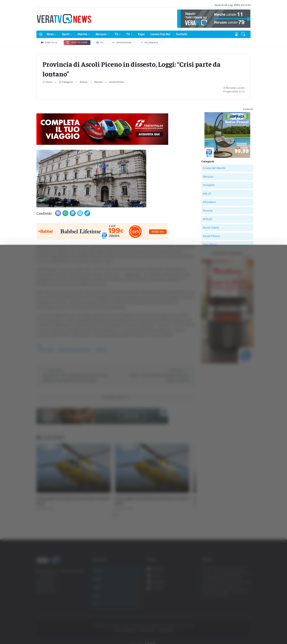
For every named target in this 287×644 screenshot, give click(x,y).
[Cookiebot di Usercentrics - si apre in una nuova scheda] (31, 631)
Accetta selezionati (246, 612)
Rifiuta (246, 624)
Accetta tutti (246, 600)
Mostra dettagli (65, 631)
